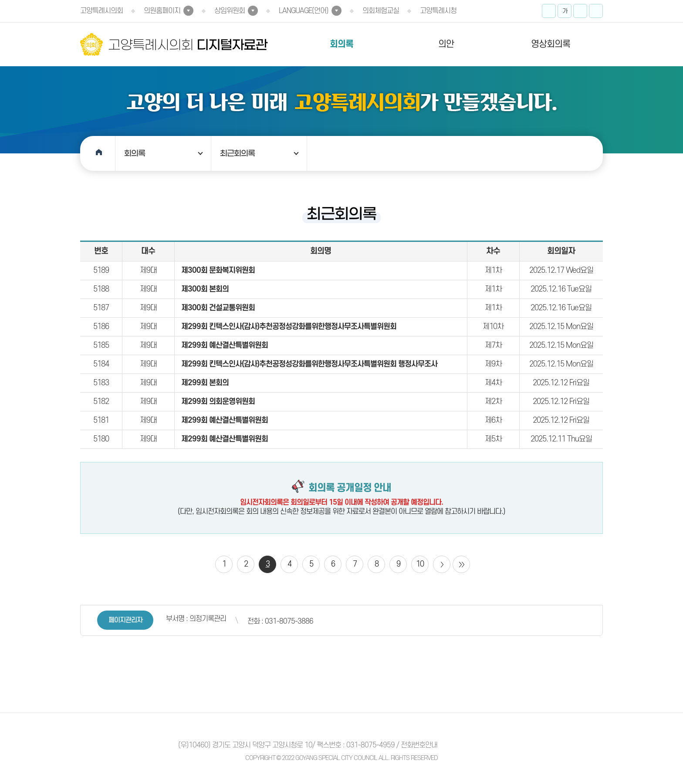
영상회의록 (551, 44)
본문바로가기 (0, 0)
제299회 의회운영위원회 (218, 402)
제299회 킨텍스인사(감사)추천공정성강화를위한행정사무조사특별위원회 (289, 327)
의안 (446, 44)
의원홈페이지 (162, 11)
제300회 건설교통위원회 (218, 308)
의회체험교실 (381, 11)
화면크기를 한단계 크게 (549, 11)
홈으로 (98, 153)
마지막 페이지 (461, 564)
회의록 (341, 44)
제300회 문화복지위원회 (218, 270)
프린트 (596, 11)
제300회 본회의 (205, 289)
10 (420, 564)
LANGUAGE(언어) (304, 11)
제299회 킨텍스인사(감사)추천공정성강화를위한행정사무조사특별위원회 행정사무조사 (309, 364)
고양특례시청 (438, 11)
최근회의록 (237, 153)
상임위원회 (230, 11)
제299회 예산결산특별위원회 (225, 345)
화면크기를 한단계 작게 (580, 11)
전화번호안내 (419, 745)
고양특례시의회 (101, 11)
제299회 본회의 (205, 383)
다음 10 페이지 (442, 564)
